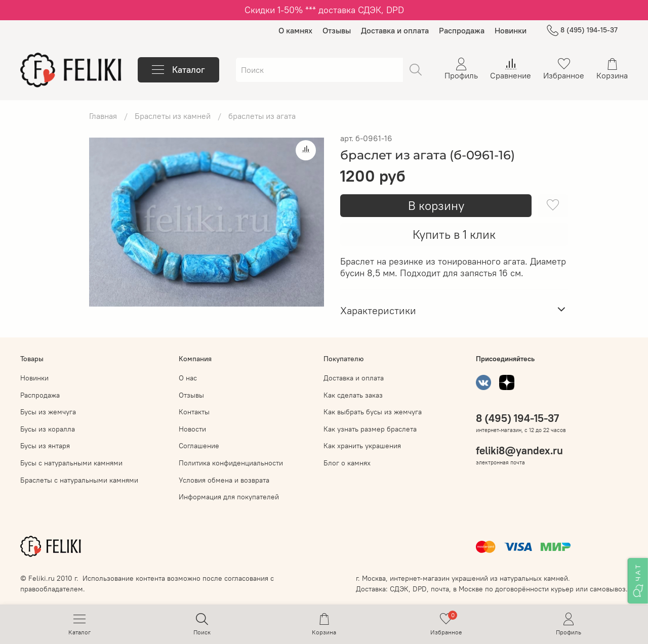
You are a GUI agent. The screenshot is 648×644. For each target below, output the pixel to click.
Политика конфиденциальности (231, 463)
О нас (188, 378)
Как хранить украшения (362, 446)
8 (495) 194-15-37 (582, 30)
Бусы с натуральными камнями (71, 463)
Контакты (194, 412)
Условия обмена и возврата (224, 480)
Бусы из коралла (48, 429)
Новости (192, 429)
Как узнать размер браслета (370, 429)
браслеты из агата (262, 116)
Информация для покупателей (229, 497)
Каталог (178, 70)
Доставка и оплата (395, 30)
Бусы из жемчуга (48, 412)
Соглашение (199, 446)
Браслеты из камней (173, 116)
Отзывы (337, 30)
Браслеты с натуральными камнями (79, 480)
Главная (103, 116)
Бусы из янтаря (45, 446)
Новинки (511, 30)
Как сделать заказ (353, 395)
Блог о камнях (347, 463)
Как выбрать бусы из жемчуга (373, 412)
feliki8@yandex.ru (519, 450)
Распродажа (462, 30)
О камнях (295, 30)
